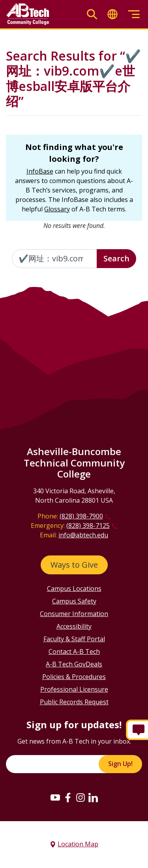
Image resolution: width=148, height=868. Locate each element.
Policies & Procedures (74, 677)
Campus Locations (74, 589)
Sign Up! (120, 764)
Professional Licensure (74, 689)
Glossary (57, 209)
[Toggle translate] (112, 14)
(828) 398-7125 (88, 526)
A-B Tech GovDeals (74, 664)
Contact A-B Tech (74, 651)
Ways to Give (74, 565)
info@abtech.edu (83, 535)
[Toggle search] (92, 14)
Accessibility (74, 626)
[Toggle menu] (134, 14)
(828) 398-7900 (81, 516)
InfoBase (40, 171)
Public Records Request (74, 702)
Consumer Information (74, 614)
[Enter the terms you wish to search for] (54, 259)
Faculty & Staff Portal (74, 639)
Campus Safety (74, 601)
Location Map (78, 844)
